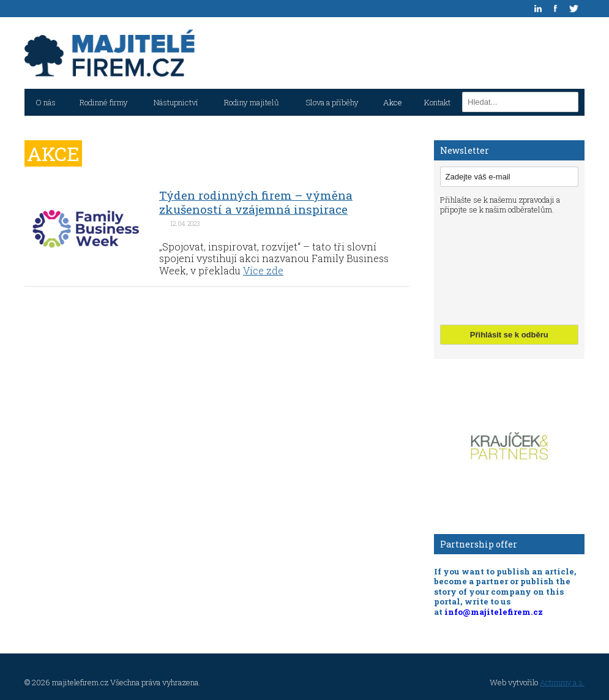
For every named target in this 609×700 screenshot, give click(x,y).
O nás (46, 102)
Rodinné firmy (104, 102)
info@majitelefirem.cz (494, 612)
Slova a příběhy (332, 102)
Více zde (263, 270)
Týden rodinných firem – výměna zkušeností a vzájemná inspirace (256, 202)
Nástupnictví (176, 102)
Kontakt (437, 102)
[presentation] (490, 268)
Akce (393, 102)
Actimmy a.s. (562, 682)
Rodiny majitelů (252, 102)
